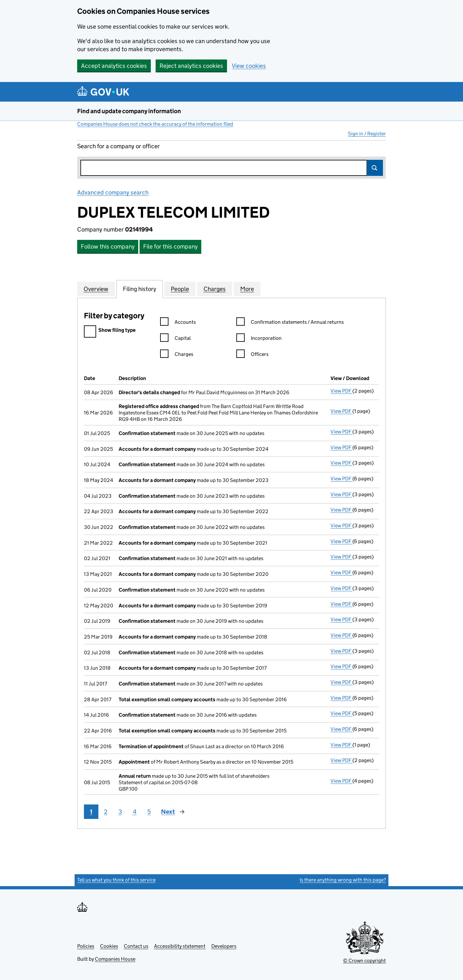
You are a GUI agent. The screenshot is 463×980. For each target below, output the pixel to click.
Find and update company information (129, 111)
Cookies (109, 946)
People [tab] (180, 289)
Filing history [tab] (140, 289)
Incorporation (259, 339)
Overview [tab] (96, 289)
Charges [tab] (215, 289)
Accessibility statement (180, 946)
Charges (177, 355)
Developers (224, 946)
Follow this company (108, 246)
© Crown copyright (364, 961)
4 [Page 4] (135, 812)
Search (375, 168)
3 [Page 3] (120, 812)
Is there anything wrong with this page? (343, 880)
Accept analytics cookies (114, 66)
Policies (86, 946)
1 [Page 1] (91, 812)
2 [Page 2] (106, 812)
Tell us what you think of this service (116, 880)
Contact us (136, 946)
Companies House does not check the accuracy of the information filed (155, 124)
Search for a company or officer (118, 146)
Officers (252, 355)
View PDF (341, 391)
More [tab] (247, 289)
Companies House (115, 959)
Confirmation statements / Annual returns (290, 323)
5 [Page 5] (149, 812)
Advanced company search (113, 192)
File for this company (170, 246)
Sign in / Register (367, 134)
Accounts (178, 323)
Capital (175, 339)
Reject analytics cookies (191, 66)
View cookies (249, 66)
